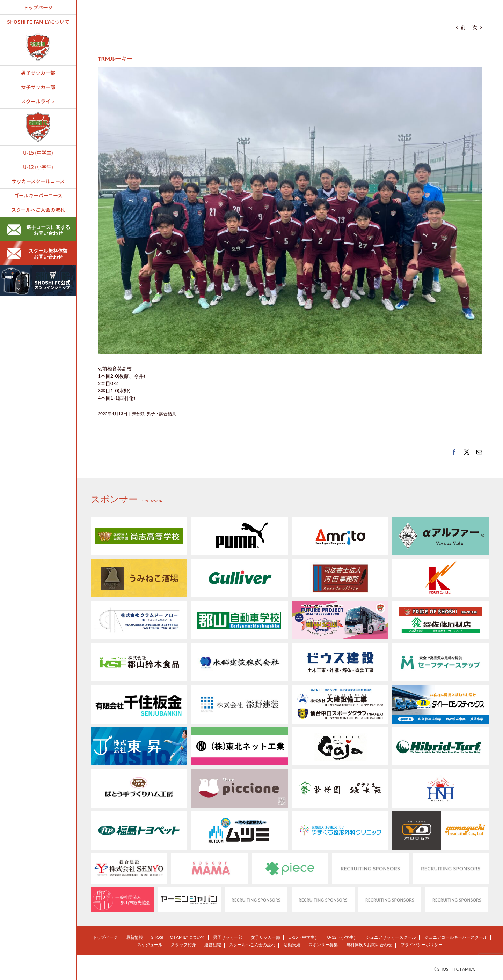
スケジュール (150, 945)
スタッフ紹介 (183, 945)
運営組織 (213, 945)
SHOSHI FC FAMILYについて (178, 937)
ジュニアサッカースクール (391, 937)
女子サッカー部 (265, 937)
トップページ (105, 937)
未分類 (138, 414)
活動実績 (292, 945)
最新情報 (134, 937)
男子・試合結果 (161, 414)
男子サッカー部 (228, 937)
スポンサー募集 (323, 945)
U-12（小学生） (342, 937)
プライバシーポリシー (422, 945)
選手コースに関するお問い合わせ (39, 230)
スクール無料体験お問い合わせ (37, 254)
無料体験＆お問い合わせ (369, 945)
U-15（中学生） (304, 937)
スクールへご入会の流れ (252, 945)
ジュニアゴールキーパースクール (456, 937)
